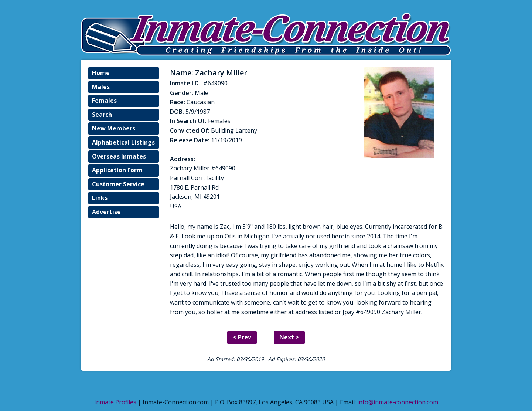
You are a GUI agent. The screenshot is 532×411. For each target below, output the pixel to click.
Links (100, 198)
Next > (289, 337)
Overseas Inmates (119, 156)
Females (104, 101)
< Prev (242, 337)
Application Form (117, 170)
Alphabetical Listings (123, 142)
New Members (114, 128)
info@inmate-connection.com (398, 402)
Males (101, 87)
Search (102, 115)
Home (101, 73)
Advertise (106, 212)
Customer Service (118, 184)
